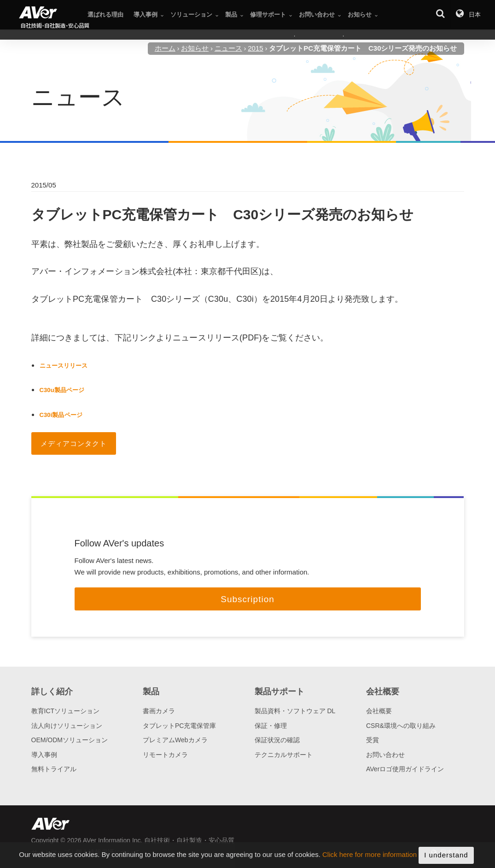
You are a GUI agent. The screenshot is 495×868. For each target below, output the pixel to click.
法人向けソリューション (67, 726)
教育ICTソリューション (66, 711)
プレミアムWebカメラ (175, 740)
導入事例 (44, 755)
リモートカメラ (165, 755)
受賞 (373, 740)
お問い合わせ (385, 755)
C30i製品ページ (61, 415)
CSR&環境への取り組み (401, 726)
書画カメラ (159, 711)
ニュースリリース (64, 366)
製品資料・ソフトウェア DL (295, 711)
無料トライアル (54, 769)
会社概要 (379, 711)
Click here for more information (370, 860)
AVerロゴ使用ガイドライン (405, 769)
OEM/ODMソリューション (70, 740)
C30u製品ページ (62, 390)
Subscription (247, 599)
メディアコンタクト (74, 443)
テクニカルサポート (284, 755)
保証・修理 (271, 726)
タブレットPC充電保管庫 (179, 726)
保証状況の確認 (277, 740)
